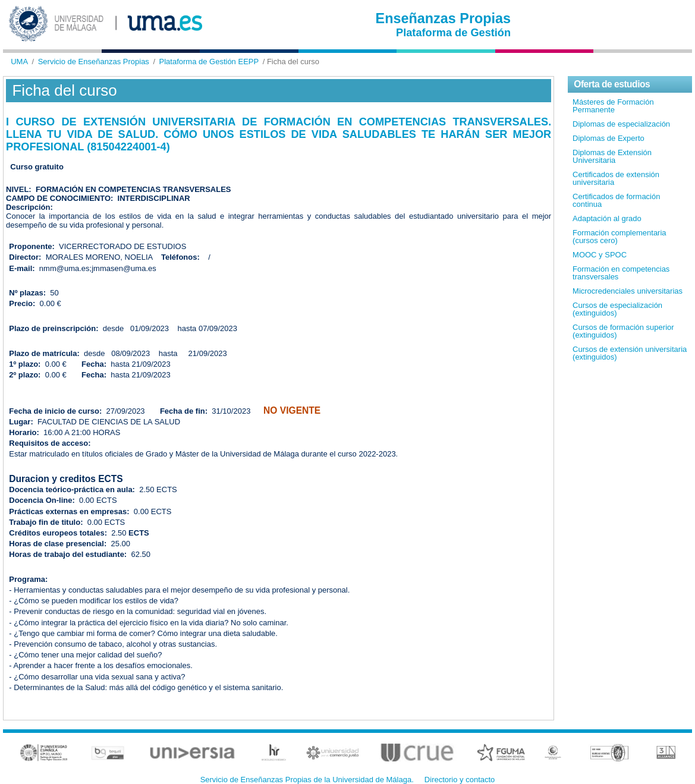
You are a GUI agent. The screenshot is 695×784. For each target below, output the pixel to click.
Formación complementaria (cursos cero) (619, 237)
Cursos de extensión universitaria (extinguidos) (630, 353)
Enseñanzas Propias (444, 18)
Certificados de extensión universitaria (616, 178)
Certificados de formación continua (616, 200)
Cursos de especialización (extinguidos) (617, 309)
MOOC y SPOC (600, 255)
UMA (19, 62)
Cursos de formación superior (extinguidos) (623, 331)
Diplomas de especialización (621, 124)
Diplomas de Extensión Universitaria (612, 156)
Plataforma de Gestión (453, 33)
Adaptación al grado (607, 218)
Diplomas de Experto (608, 138)
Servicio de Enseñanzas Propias (94, 62)
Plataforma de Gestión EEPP (209, 62)
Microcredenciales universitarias (628, 291)
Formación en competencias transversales (621, 273)
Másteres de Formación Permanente (613, 106)
